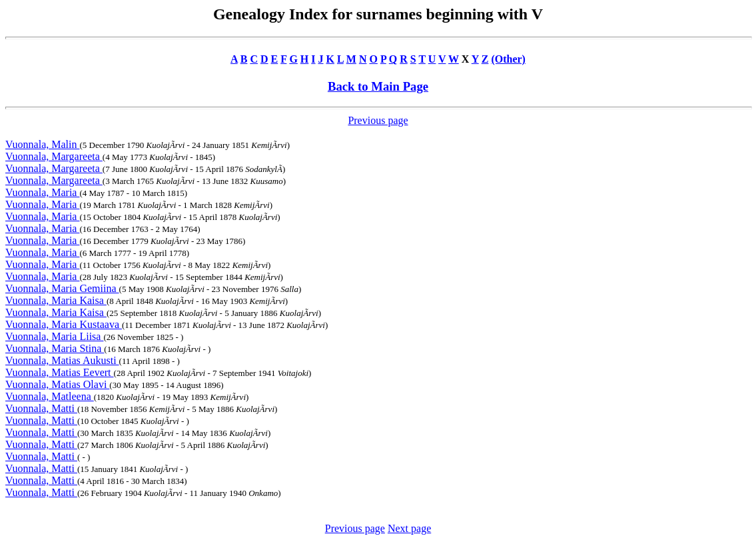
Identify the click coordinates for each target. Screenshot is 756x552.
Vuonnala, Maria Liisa (54, 336)
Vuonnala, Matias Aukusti (62, 360)
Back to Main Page (378, 86)
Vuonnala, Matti (41, 408)
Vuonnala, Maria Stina (55, 348)
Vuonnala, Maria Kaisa (56, 300)
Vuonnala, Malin (42, 144)
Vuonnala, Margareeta (54, 156)
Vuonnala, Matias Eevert (60, 372)
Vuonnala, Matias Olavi (57, 384)
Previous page (378, 120)
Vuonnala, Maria (42, 192)
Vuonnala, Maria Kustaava (64, 324)
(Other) (508, 59)
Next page (409, 528)
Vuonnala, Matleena (50, 396)
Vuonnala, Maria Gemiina (62, 288)
